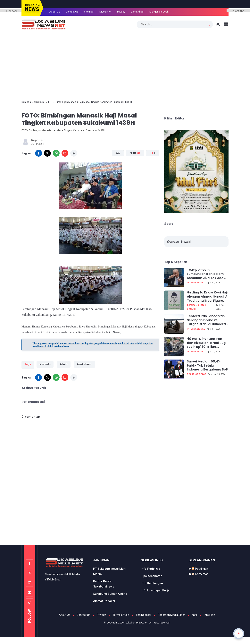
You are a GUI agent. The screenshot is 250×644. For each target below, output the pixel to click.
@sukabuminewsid (179, 242)
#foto (62, 364)
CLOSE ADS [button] (12, 11)
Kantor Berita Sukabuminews (104, 583)
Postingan (200, 567)
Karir (194, 614)
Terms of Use (121, 614)
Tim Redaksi (143, 614)
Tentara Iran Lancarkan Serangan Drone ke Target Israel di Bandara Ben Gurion (206, 320)
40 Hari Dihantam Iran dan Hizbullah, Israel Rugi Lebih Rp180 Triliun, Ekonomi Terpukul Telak (207, 343)
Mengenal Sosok (159, 12)
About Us (55, 12)
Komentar (200, 573)
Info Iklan (209, 614)
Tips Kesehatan (152, 575)
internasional (196, 283)
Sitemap (89, 12)
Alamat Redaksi (104, 600)
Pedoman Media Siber (171, 614)
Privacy (121, 12)
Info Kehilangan (152, 582)
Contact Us (72, 12)
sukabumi (40, 102)
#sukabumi (81, 364)
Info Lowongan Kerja (155, 589)
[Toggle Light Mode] (218, 24)
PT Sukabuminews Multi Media (110, 570)
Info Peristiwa (150, 567)
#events (44, 364)
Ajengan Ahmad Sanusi (196, 307)
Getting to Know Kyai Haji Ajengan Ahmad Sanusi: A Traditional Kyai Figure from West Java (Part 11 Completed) (207, 297)
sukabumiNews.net (136, 621)
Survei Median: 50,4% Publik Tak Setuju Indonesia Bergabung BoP (207, 366)
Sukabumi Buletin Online (110, 592)
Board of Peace (196, 374)
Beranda (26, 102)
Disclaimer (105, 12)
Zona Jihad (137, 12)
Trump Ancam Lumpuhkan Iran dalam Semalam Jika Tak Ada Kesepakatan (205, 274)
